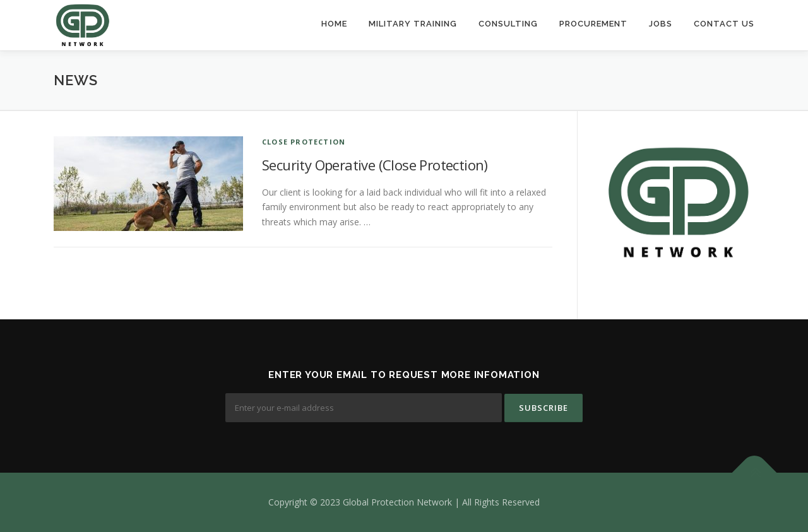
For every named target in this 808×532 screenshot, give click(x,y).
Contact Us (724, 24)
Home (334, 24)
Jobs (661, 24)
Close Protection (304, 142)
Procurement (593, 24)
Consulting (508, 24)
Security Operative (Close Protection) (375, 165)
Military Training (413, 24)
